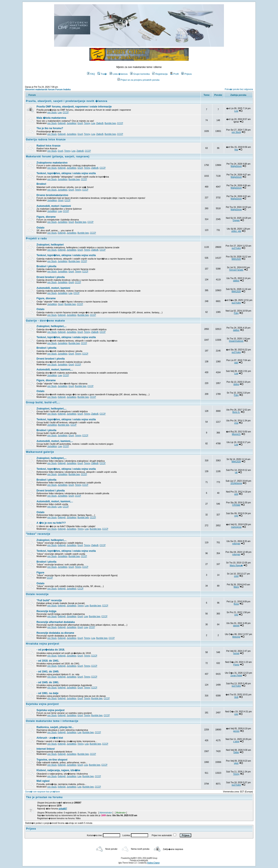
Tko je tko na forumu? (50, 128)
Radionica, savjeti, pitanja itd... (55, 727)
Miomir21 (236, 434)
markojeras (236, 527)
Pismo (236, 665)
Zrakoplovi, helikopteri (50, 245)
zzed (236, 576)
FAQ (91, 74)
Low (60, 112)
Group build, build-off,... (43, 402)
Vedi (236, 697)
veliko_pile (236, 231)
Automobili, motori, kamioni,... (55, 370)
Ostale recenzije (37, 594)
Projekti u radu (36, 239)
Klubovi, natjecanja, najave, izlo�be (58, 770)
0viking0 (62, 123)
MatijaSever (236, 166)
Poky (236, 313)
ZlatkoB (100, 123)
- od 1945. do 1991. (48, 682)
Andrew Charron (153, 863)
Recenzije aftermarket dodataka (56, 622)
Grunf (80, 123)
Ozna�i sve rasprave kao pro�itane (42, 792)
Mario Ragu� (236, 565)
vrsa (236, 423)
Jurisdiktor (71, 123)
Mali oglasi (43, 781)
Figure (40, 573)
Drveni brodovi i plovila (51, 277)
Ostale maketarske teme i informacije (52, 721)
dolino (236, 384)
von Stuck (52, 112)
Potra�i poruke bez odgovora (239, 89)
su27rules (236, 248)
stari (236, 363)
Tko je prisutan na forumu (44, 797)
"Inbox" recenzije (38, 534)
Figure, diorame (46, 217)
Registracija (160, 74)
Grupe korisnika (140, 74)
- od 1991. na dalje (47, 693)
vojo (236, 516)
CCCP (66, 112)
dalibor (236, 281)
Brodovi (41, 184)
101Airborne (236, 483)
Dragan (236, 220)
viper (236, 763)
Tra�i (102, 74)
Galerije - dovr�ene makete (45, 321)
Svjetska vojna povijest (42, 704)
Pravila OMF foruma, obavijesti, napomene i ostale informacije (74, 107)
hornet (236, 653)
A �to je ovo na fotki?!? (51, 523)
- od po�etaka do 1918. (51, 650)
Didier (236, 752)
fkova (236, 604)
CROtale (236, 505)
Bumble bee (110, 123)
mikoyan (236, 544)
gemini (236, 731)
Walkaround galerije (40, 452)
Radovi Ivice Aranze (48, 146)
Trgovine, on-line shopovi (52, 760)
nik (236, 472)
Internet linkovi (46, 749)
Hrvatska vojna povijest (43, 644)
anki (236, 494)
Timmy (87, 123)
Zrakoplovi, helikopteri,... (51, 326)
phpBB (133, 858)
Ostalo (40, 228)
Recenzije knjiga (46, 611)
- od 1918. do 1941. (48, 661)
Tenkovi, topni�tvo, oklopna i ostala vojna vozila (66, 173)
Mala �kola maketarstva (51, 118)
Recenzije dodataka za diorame (55, 633)
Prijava (186, 74)
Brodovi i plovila (46, 266)
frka (236, 150)
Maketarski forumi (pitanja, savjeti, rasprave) (58, 157)
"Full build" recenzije (49, 600)
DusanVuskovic (236, 341)
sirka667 (63, 809)
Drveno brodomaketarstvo (52, 195)
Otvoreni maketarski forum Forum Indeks (48, 89)
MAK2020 (236, 259)
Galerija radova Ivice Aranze (46, 140)
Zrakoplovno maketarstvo (52, 163)
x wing (236, 742)
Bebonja (236, 637)
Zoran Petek (236, 675)
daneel (236, 626)
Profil (174, 74)
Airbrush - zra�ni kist (50, 738)
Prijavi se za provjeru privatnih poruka (138, 80)
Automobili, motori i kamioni (54, 206)
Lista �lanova (119, 74)
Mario (236, 587)
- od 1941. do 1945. (48, 672)
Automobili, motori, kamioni (53, 288)
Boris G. (236, 412)
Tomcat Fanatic (236, 270)
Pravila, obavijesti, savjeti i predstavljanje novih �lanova (67, 101)
